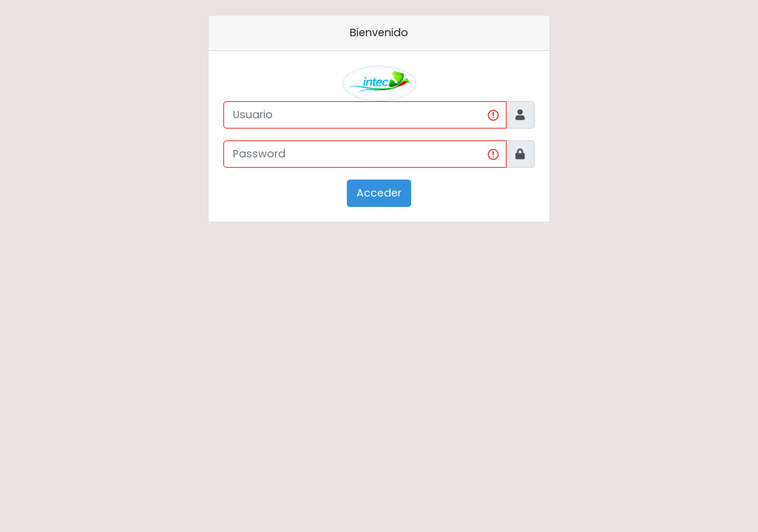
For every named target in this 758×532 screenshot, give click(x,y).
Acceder (379, 193)
